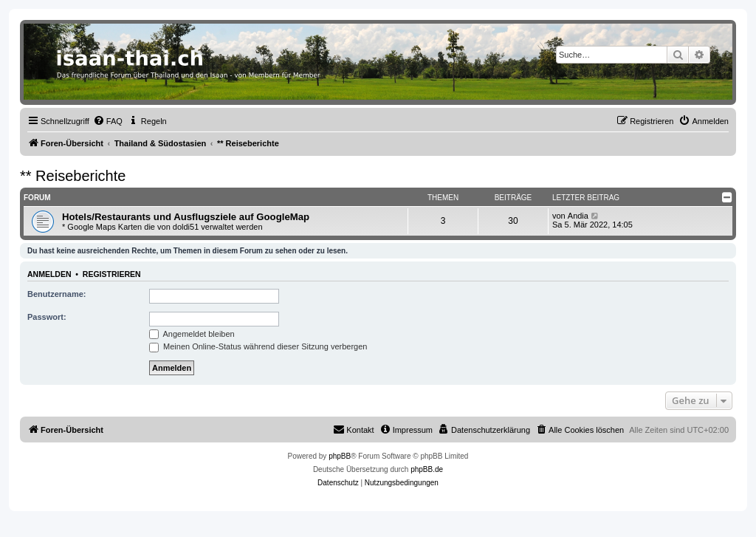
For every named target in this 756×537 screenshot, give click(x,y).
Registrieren (112, 274)
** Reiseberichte (73, 176)
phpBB (340, 456)
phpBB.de (427, 469)
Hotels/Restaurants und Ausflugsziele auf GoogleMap (186, 217)
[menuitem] (108, 121)
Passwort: (47, 317)
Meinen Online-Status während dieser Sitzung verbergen (258, 346)
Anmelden (49, 274)
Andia (578, 216)
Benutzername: (56, 294)
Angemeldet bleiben (192, 334)
